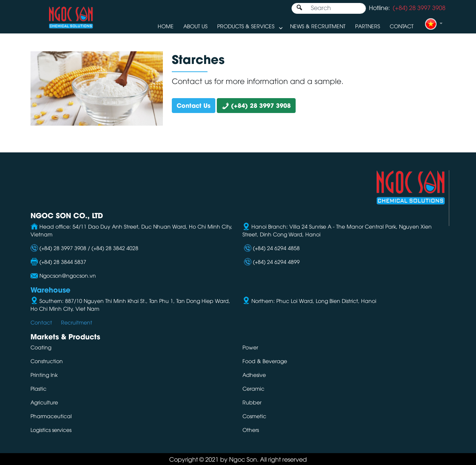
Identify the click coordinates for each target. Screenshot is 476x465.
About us (195, 26)
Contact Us (194, 105)
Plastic (38, 388)
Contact (402, 26)
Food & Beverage (265, 361)
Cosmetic (254, 416)
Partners (368, 26)
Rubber (252, 402)
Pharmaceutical (51, 416)
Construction (47, 361)
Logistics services (51, 430)
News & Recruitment (318, 26)
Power (250, 347)
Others (251, 430)
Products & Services (246, 26)
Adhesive (254, 374)
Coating (41, 347)
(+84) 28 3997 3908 (256, 105)
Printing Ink (44, 374)
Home (166, 26)
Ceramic (253, 388)
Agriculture (44, 402)
